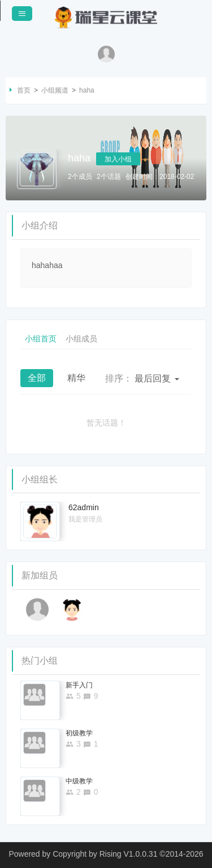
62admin (84, 507)
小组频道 (55, 90)
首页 (24, 90)
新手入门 (79, 685)
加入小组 (118, 159)
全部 (37, 378)
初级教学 (79, 733)
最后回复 (142, 378)
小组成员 (81, 339)
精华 (76, 378)
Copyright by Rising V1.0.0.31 (105, 854)
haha (87, 90)
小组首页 (41, 339)
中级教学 (79, 781)
